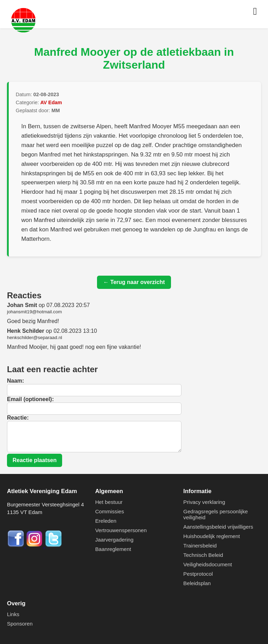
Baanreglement (113, 549)
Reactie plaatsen (35, 460)
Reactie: (18, 418)
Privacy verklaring (204, 502)
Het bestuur (109, 502)
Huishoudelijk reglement (211, 536)
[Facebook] (16, 546)
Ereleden (106, 521)
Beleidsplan (197, 583)
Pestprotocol (198, 574)
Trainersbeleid (200, 546)
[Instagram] (35, 546)
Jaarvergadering (114, 540)
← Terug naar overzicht (134, 282)
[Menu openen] (255, 11)
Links (13, 614)
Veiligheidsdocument (207, 564)
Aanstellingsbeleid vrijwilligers (218, 527)
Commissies (110, 511)
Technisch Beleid (203, 555)
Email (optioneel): (30, 399)
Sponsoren (20, 624)
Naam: (16, 381)
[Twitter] (53, 546)
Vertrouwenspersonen (121, 530)
